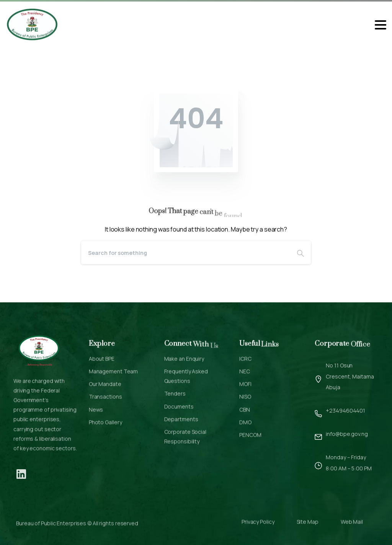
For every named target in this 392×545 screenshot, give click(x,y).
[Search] (186, 253)
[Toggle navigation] (381, 25)
